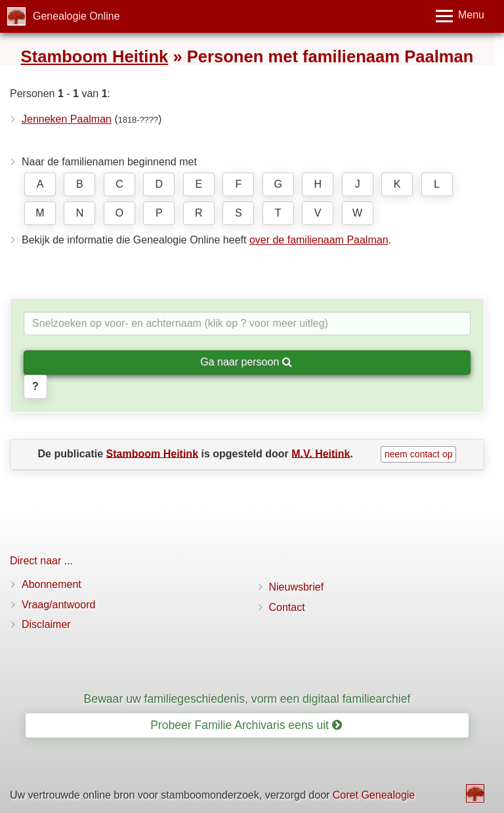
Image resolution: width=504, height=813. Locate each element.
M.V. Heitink (321, 453)
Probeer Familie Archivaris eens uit (246, 725)
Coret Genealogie (374, 795)
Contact (287, 607)
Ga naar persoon (246, 362)
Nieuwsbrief (297, 587)
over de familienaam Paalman (319, 240)
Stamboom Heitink (95, 56)
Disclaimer (46, 624)
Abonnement (52, 584)
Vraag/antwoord (58, 605)
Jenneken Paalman (67, 119)
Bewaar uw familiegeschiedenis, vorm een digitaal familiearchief (247, 699)
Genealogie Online (76, 16)
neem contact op (419, 454)
